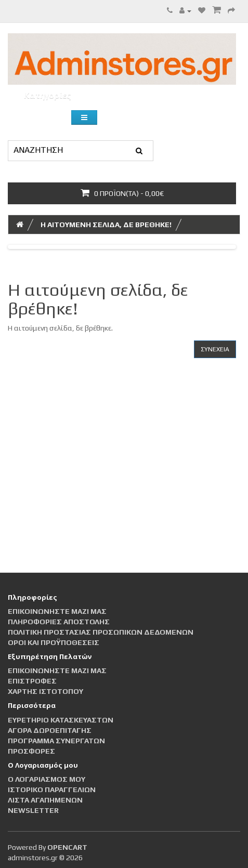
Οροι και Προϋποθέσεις (54, 642)
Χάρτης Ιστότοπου (45, 691)
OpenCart (67, 847)
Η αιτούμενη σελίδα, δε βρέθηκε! (106, 225)
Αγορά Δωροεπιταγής (50, 730)
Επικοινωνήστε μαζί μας (57, 611)
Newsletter (33, 810)
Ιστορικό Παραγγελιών (52, 790)
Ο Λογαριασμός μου (47, 779)
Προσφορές (31, 751)
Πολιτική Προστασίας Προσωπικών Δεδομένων (101, 632)
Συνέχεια (215, 349)
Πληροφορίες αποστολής (59, 622)
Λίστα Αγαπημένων (45, 800)
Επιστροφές (32, 681)
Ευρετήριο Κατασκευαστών (61, 720)
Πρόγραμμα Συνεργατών (56, 741)
